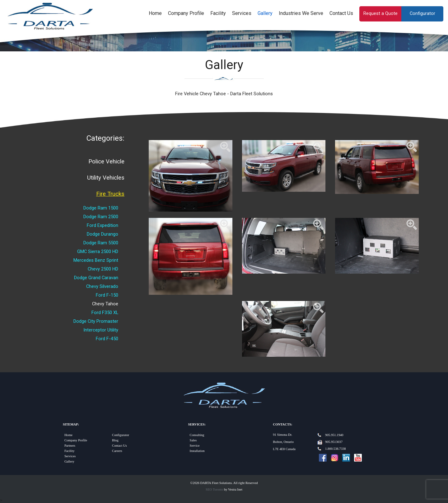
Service (195, 446)
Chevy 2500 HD (103, 269)
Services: (197, 424)
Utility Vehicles (106, 178)
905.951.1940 (334, 435)
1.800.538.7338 (336, 449)
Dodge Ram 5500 (101, 243)
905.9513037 (334, 442)
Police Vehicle (106, 162)
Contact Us (341, 13)
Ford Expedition (103, 225)
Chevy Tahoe (105, 304)
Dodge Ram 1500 (101, 208)
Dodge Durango (103, 234)
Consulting (197, 435)
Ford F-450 (107, 339)
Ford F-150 (107, 295)
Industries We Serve (301, 13)
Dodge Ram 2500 (101, 217)
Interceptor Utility (101, 330)
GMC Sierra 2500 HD (98, 251)
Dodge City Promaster (96, 321)
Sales (193, 440)
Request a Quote (380, 13)
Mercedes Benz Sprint (96, 260)
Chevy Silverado (102, 286)
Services (242, 13)
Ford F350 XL (105, 313)
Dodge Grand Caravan (96, 278)
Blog (115, 440)
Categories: (105, 138)
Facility (218, 13)
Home (155, 13)
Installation (197, 451)
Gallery (265, 13)
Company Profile (186, 13)
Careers (117, 451)
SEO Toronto (214, 489)
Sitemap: (71, 424)
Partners (70, 446)
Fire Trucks (110, 194)
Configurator (422, 13)
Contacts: (282, 424)
